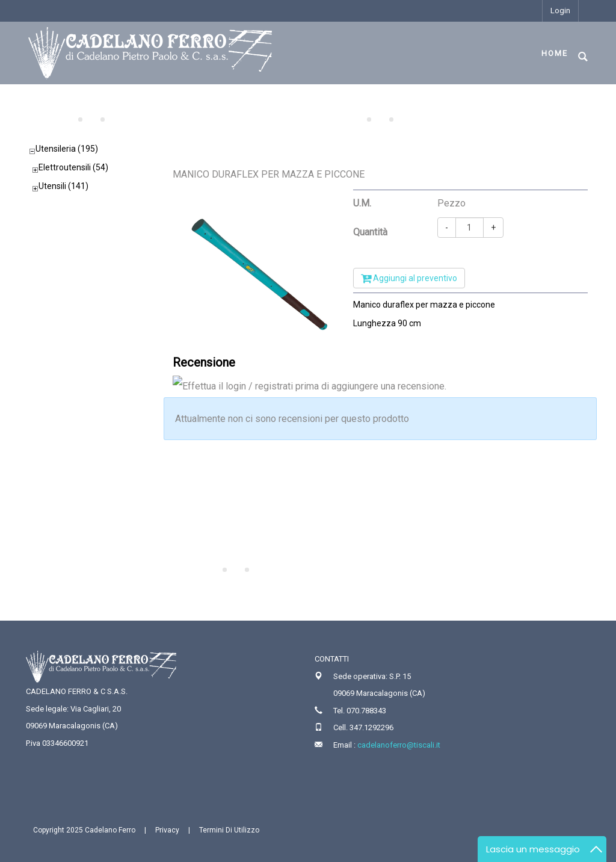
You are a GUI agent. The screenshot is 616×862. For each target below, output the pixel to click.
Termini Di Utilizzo (229, 830)
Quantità (370, 232)
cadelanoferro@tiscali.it (399, 745)
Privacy (167, 830)
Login (560, 11)
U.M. (362, 203)
